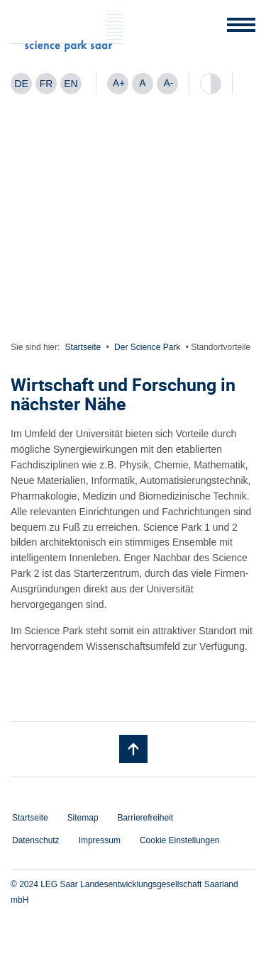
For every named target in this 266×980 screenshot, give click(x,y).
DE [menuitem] (21, 84)
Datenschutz (36, 840)
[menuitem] (21, 84)
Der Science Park (147, 347)
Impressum (100, 840)
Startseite (83, 347)
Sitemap (83, 818)
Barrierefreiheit (146, 818)
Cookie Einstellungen (180, 840)
